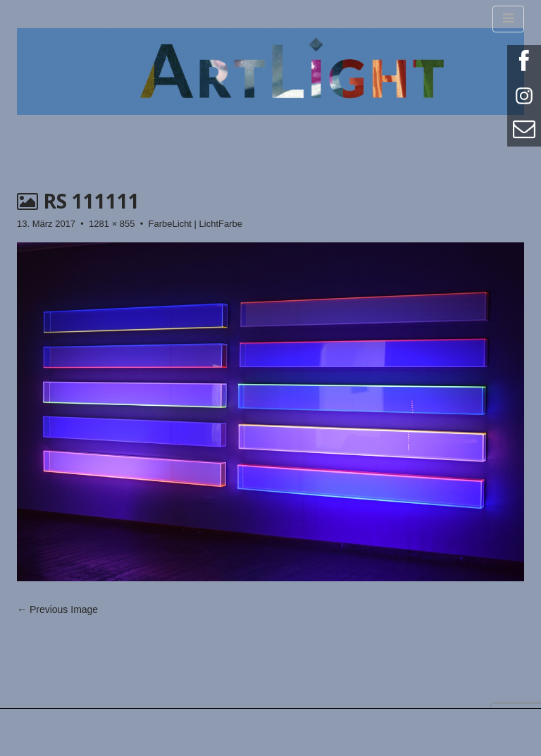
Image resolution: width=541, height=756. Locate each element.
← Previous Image (57, 609)
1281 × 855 (112, 224)
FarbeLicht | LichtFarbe (195, 224)
